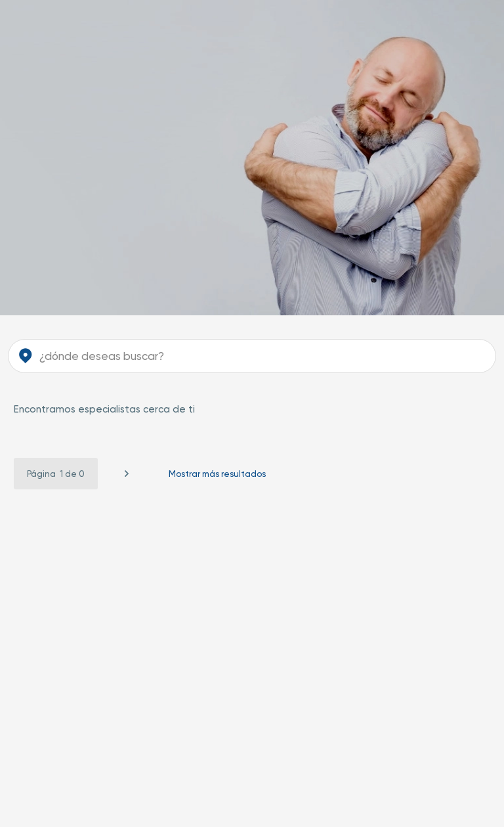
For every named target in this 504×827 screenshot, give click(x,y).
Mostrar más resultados (217, 474)
